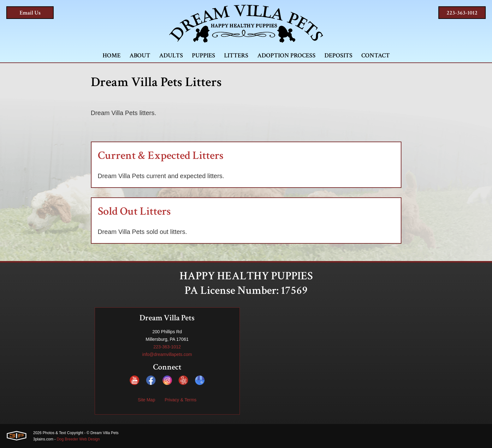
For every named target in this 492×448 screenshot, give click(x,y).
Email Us (30, 13)
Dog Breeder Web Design (78, 439)
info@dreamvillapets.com (167, 354)
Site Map (146, 400)
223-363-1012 (462, 13)
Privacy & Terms (181, 400)
